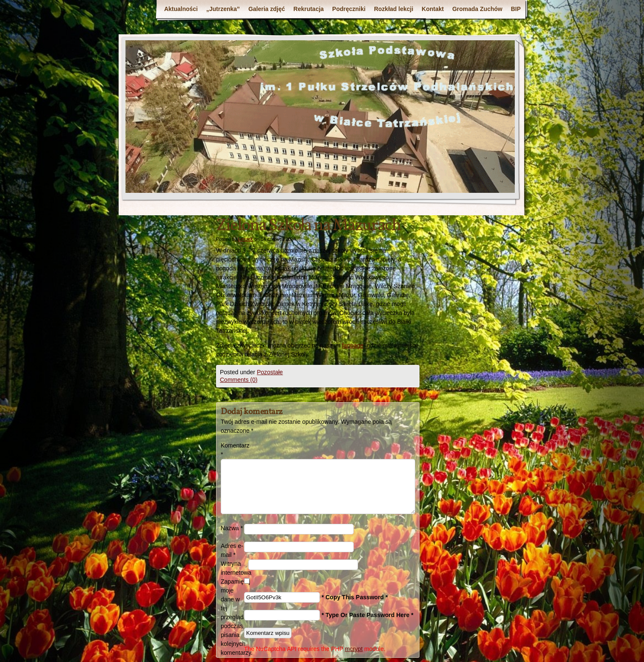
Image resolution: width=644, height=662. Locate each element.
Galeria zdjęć (266, 9)
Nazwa (232, 528)
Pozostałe (270, 372)
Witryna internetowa (235, 568)
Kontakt (433, 9)
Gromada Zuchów (477, 9)
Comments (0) (239, 380)
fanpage (353, 345)
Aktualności (181, 9)
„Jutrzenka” (223, 9)
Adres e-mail (232, 550)
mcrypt (354, 649)
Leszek (246, 239)
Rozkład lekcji (394, 9)
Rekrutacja (309, 9)
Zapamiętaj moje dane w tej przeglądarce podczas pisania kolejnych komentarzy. (232, 617)
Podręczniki (349, 9)
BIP (516, 9)
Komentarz (232, 450)
